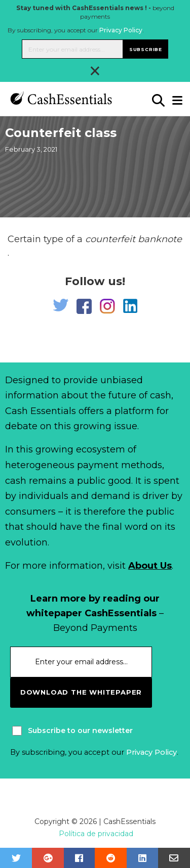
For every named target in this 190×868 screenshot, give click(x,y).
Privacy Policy (121, 30)
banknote (160, 239)
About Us (150, 566)
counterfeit (110, 239)
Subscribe (146, 49)
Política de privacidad (96, 834)
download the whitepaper (81, 692)
